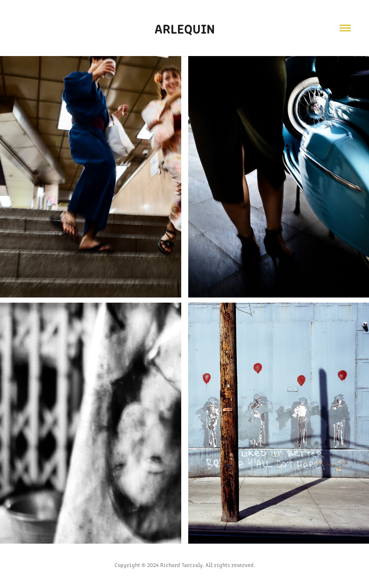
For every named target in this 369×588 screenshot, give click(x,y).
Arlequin (185, 28)
